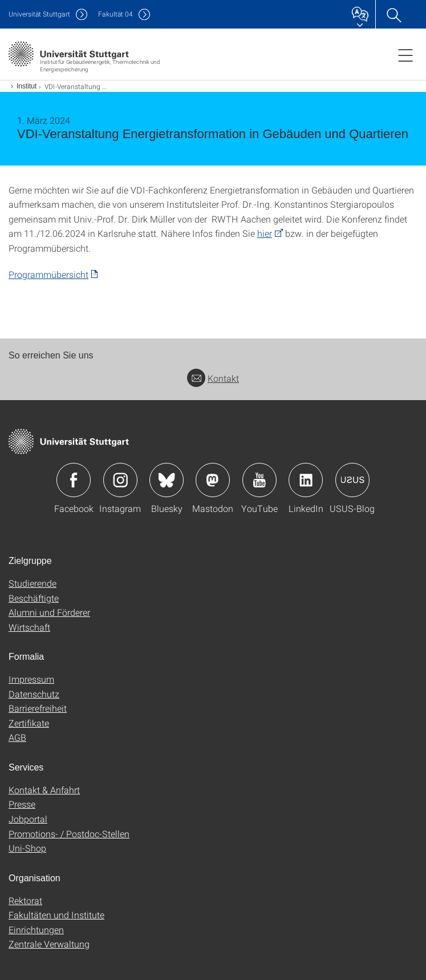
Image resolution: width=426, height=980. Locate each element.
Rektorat (25, 900)
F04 (115, 14)
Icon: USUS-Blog (352, 480)
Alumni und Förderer (49, 612)
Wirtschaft (29, 627)
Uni (39, 14)
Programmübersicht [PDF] (48, 274)
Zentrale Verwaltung (49, 944)
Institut (27, 86)
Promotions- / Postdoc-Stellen (69, 834)
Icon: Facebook (74, 480)
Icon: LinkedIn (306, 480)
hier (265, 233)
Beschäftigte (34, 598)
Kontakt (213, 378)
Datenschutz (34, 694)
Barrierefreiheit (38, 708)
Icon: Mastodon (213, 480)
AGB (17, 737)
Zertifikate (29, 723)
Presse (22, 804)
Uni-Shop (27, 848)
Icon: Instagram (120, 480)
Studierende (33, 583)
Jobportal (28, 819)
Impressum (31, 679)
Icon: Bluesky (167, 480)
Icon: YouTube (259, 480)
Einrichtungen (36, 929)
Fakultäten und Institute (56, 915)
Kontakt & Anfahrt (44, 790)
